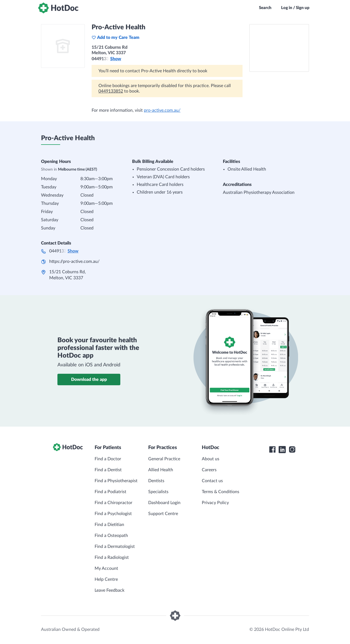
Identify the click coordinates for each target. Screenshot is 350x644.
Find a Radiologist (112, 557)
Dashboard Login (164, 503)
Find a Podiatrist (110, 492)
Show (116, 59)
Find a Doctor (108, 459)
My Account (106, 568)
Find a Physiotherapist (116, 481)
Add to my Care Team (116, 38)
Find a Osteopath (111, 536)
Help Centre (106, 579)
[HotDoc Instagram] (292, 450)
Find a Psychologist (113, 514)
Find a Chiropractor (113, 503)
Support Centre (163, 514)
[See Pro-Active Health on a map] (279, 48)
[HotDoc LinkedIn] (282, 450)
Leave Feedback (110, 590)
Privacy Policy (215, 503)
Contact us (212, 481)
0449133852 (111, 91)
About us (211, 459)
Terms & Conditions (221, 492)
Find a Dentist (108, 470)
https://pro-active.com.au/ (74, 261)
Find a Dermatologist (115, 547)
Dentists (156, 481)
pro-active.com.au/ (162, 110)
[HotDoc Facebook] (272, 450)
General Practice (164, 459)
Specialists (158, 492)
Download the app (89, 380)
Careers (209, 470)
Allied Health (161, 470)
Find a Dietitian (109, 525)
